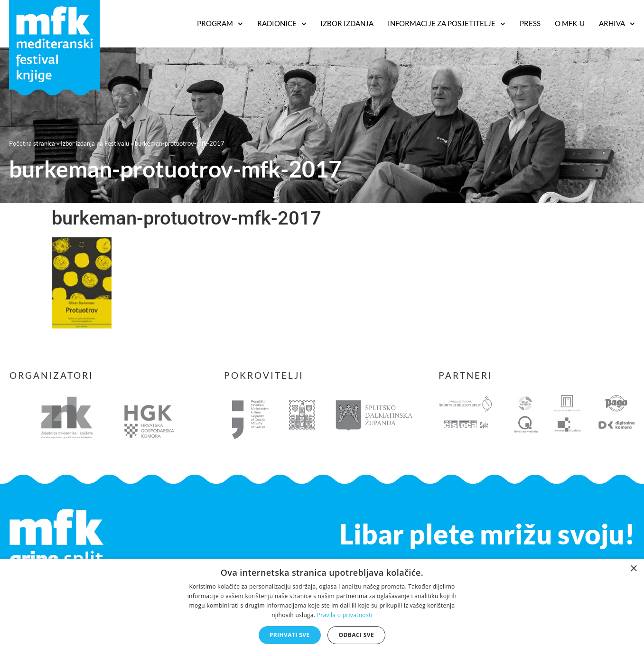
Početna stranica (32, 143)
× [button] (633, 569)
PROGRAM (220, 23)
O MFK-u (570, 23)
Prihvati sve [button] (290, 635)
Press (530, 23)
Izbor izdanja (347, 23)
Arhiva (617, 23)
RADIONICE (282, 23)
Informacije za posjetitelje (447, 23)
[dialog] (322, 607)
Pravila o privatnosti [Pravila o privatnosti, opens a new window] (345, 615)
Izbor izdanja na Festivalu (95, 143)
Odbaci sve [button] (357, 635)
